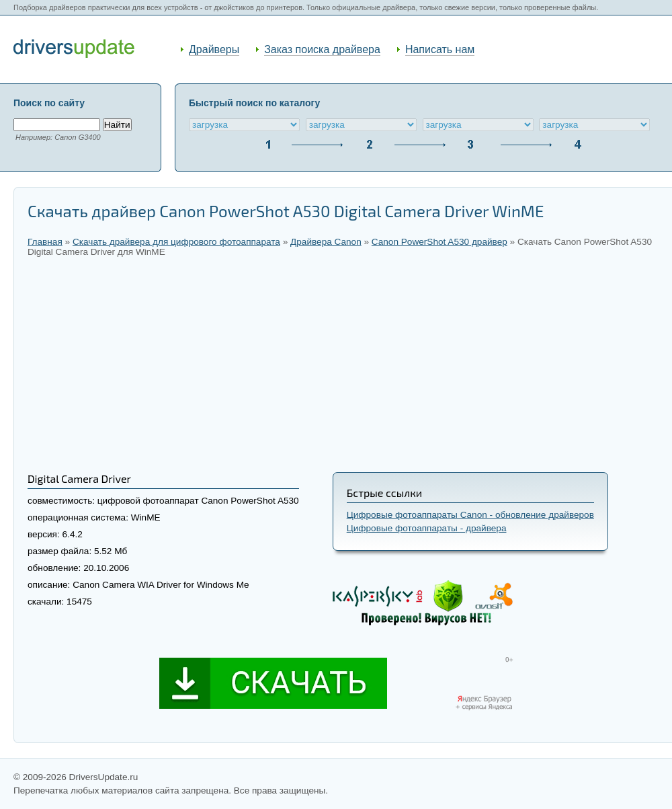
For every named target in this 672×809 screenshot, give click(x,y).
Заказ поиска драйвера (322, 49)
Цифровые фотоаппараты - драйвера (427, 528)
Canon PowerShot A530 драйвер (439, 242)
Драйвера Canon (326, 242)
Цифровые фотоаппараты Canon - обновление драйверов (470, 515)
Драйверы (214, 49)
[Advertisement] (343, 364)
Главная (45, 242)
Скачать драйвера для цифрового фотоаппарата (176, 242)
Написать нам (440, 49)
